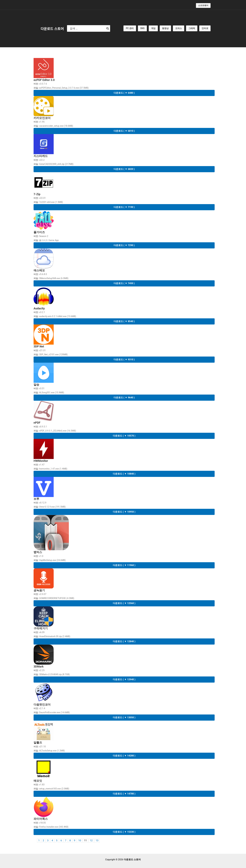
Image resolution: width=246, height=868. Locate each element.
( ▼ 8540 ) (124, 321)
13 (97, 841)
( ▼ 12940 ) (124, 679)
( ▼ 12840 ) (124, 641)
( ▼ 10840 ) (124, 474)
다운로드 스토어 (52, 28)
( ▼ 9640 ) (124, 398)
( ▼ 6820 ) (124, 169)
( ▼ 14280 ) (124, 756)
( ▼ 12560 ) (124, 603)
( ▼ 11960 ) (124, 565)
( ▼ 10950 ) (124, 512)
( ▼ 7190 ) (124, 207)
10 (80, 841)
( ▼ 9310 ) (124, 360)
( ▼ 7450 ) (124, 283)
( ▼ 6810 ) (124, 131)
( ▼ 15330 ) (124, 832)
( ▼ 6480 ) (124, 93)
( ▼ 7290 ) (124, 245)
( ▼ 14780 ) (124, 794)
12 (91, 841)
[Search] (108, 28)
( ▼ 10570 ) (124, 436)
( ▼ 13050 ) (124, 717)
